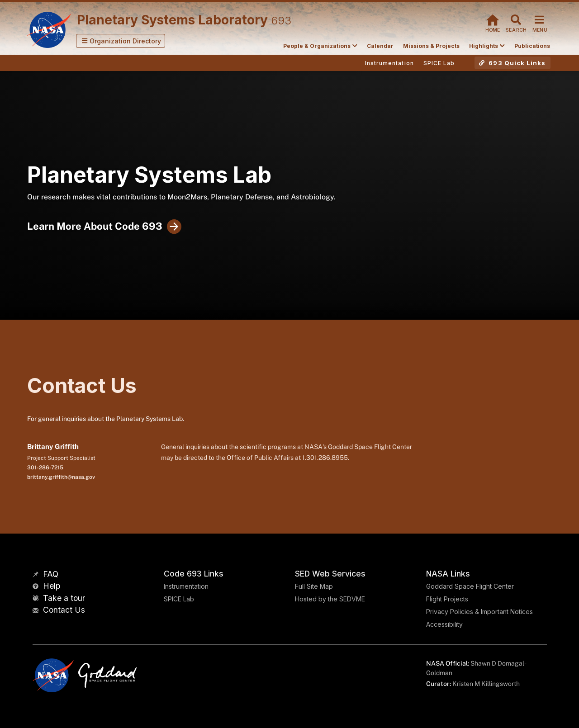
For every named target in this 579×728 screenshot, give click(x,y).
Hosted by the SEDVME (330, 599)
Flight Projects (447, 599)
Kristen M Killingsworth (486, 684)
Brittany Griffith (53, 447)
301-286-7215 (45, 468)
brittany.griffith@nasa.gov (61, 477)
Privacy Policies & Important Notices (479, 612)
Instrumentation (186, 586)
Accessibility (444, 624)
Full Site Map (314, 586)
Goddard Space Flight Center (470, 586)
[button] (121, 41)
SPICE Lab (179, 599)
